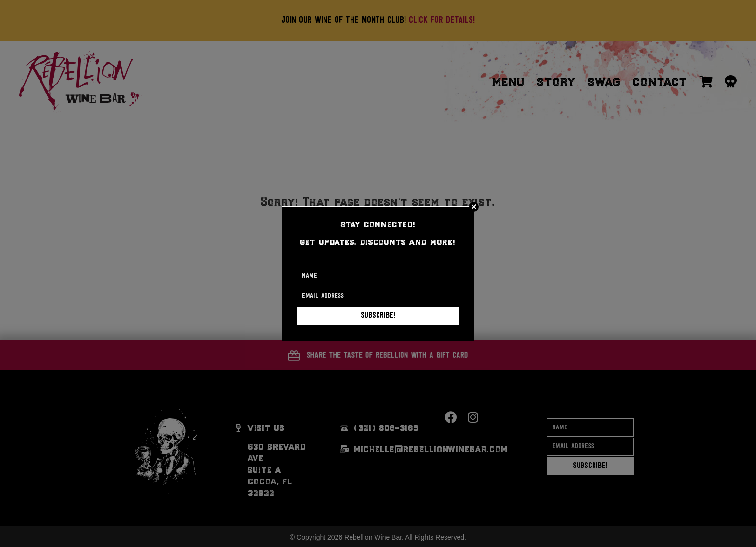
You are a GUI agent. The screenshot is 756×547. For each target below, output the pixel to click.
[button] (378, 316)
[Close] (474, 207)
